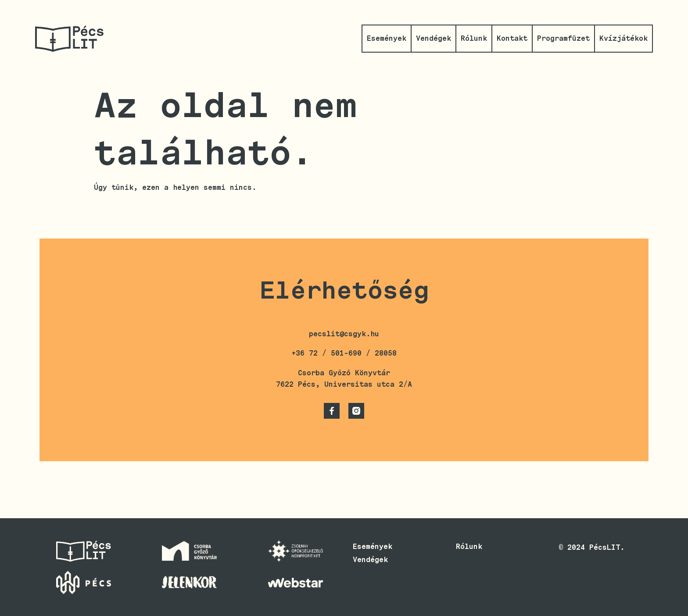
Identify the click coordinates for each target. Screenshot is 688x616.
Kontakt (512, 38)
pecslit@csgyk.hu (344, 334)
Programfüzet (563, 38)
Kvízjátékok (623, 38)
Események (387, 38)
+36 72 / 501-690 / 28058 (344, 353)
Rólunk (474, 38)
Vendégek (434, 38)
